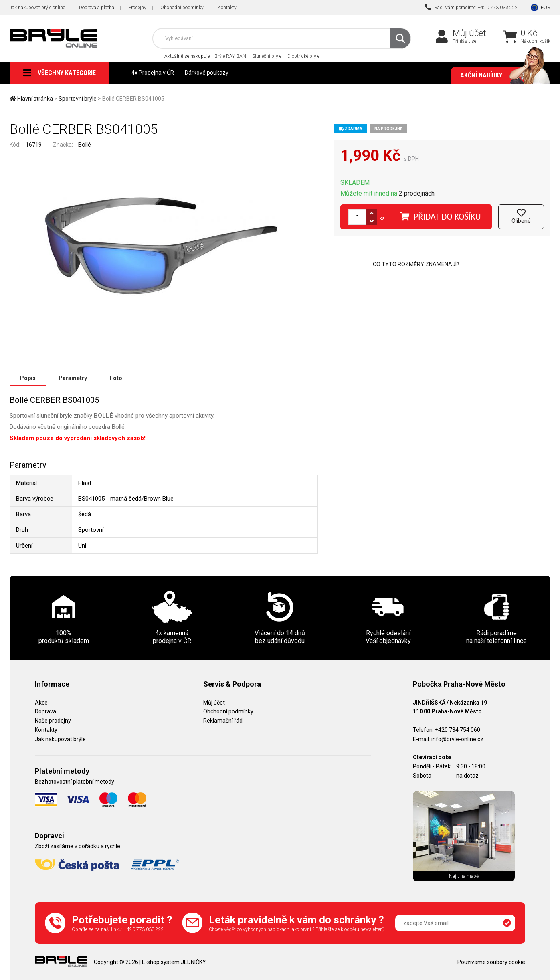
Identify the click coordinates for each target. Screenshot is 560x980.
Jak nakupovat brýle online (37, 8)
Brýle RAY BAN (230, 56)
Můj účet (469, 33)
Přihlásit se (464, 41)
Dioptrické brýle (303, 56)
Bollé (85, 145)
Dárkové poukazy (207, 73)
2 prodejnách (417, 193)
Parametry (73, 378)
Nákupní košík (535, 41)
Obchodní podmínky (182, 8)
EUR (546, 7)
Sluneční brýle (267, 56)
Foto (116, 378)
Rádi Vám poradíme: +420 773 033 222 (471, 7)
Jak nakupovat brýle (60, 739)
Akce (41, 703)
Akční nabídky (501, 75)
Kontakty (227, 8)
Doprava (45, 711)
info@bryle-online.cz (457, 739)
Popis (28, 378)
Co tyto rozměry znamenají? (416, 264)
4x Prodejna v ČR (153, 73)
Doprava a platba (97, 8)
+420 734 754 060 (458, 730)
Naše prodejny (53, 721)
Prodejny (137, 8)
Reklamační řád (223, 721)
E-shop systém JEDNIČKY (174, 962)
